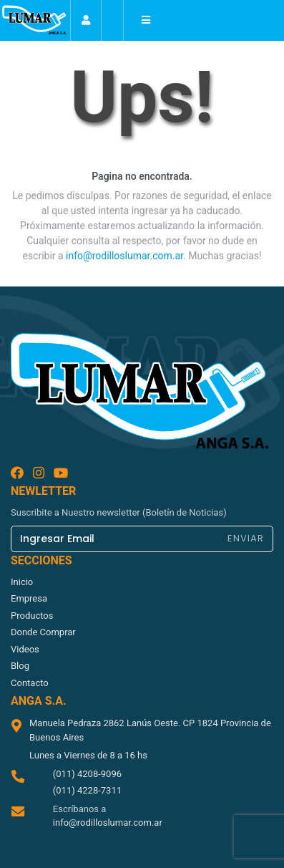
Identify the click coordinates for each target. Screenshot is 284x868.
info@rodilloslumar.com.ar (124, 256)
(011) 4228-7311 (87, 790)
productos (32, 616)
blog (20, 666)
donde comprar (43, 632)
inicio (22, 582)
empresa (29, 598)
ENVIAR (246, 538)
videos (25, 649)
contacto (30, 683)
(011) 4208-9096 (87, 774)
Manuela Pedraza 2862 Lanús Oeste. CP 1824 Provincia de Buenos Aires (150, 730)
